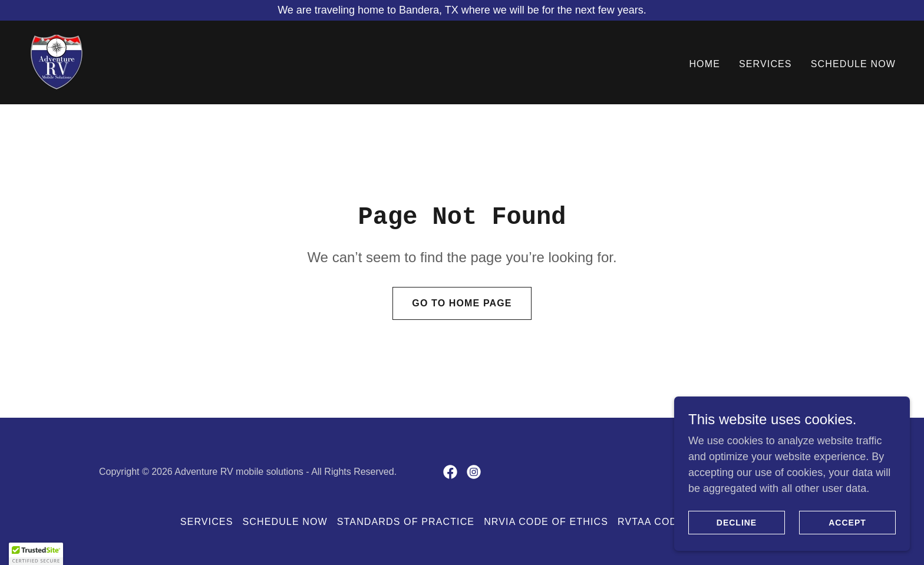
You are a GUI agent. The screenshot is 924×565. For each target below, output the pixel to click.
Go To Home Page (462, 303)
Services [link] (765, 64)
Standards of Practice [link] (406, 522)
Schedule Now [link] (853, 64)
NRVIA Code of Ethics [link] (546, 522)
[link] (56, 62)
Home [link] (704, 64)
